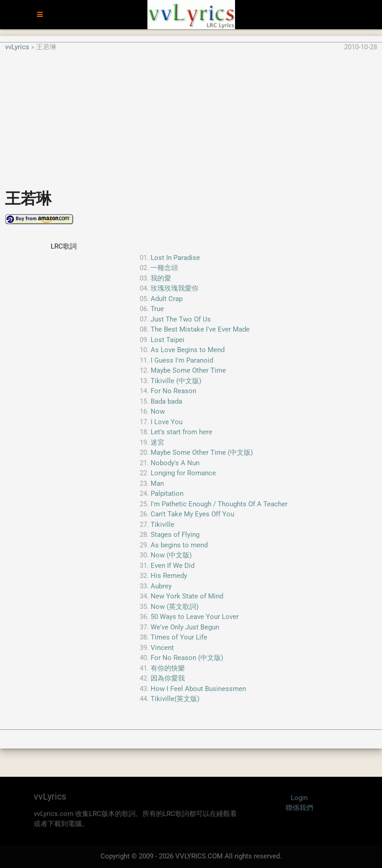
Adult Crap (167, 299)
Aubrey (161, 586)
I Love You (167, 422)
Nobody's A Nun (175, 463)
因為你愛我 (168, 678)
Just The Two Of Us (181, 319)
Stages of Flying (175, 535)
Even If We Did (173, 566)
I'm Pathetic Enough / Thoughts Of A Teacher (219, 504)
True (157, 309)
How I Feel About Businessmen (198, 689)
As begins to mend (179, 545)
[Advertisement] (191, 116)
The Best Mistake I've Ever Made (200, 329)
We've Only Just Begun (185, 627)
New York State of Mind (187, 596)
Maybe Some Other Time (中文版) (202, 452)
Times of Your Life (179, 637)
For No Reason (173, 391)
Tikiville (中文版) (176, 381)
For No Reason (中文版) (187, 658)
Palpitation (167, 494)
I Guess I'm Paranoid (182, 360)
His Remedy (169, 576)
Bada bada (166, 401)
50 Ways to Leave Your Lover (195, 617)
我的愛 (161, 278)
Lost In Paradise (175, 258)
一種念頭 (164, 268)
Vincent (162, 648)
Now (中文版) (171, 555)
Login (299, 798)
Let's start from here (181, 432)
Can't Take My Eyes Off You (192, 514)
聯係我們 (299, 808)
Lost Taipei (167, 340)
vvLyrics (17, 47)
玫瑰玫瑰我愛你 (175, 288)
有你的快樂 (168, 668)
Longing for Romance (183, 473)
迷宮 (157, 442)
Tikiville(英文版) (175, 699)
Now (158, 411)
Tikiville (162, 525)
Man (157, 483)
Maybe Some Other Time (188, 370)
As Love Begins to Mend (188, 350)
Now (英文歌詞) (175, 607)
